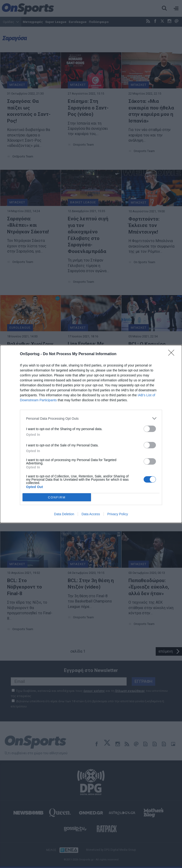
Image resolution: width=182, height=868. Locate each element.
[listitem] (91, 418)
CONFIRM (57, 497)
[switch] (150, 429)
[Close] (173, 354)
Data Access (91, 514)
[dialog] (91, 434)
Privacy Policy (118, 514)
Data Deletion (64, 514)
